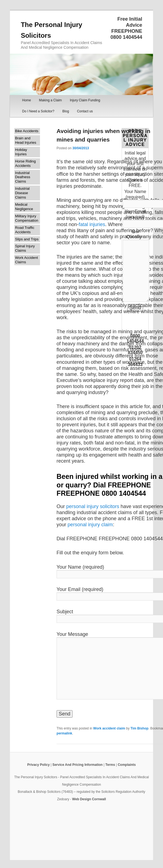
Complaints (127, 765)
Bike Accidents (27, 131)
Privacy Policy (38, 765)
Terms (110, 765)
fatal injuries (92, 224)
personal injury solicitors (93, 506)
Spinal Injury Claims (25, 248)
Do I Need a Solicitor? (38, 111)
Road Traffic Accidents (25, 230)
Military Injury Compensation (27, 218)
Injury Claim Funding (85, 100)
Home (26, 100)
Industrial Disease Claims (22, 193)
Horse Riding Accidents (26, 163)
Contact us (85, 111)
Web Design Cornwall (89, 799)
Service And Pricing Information (78, 765)
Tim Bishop (139, 728)
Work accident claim (109, 728)
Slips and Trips (27, 239)
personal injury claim (90, 525)
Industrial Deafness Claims (23, 177)
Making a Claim (50, 100)
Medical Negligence (24, 207)
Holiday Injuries (21, 152)
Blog (66, 111)
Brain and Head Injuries (26, 140)
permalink (64, 733)
